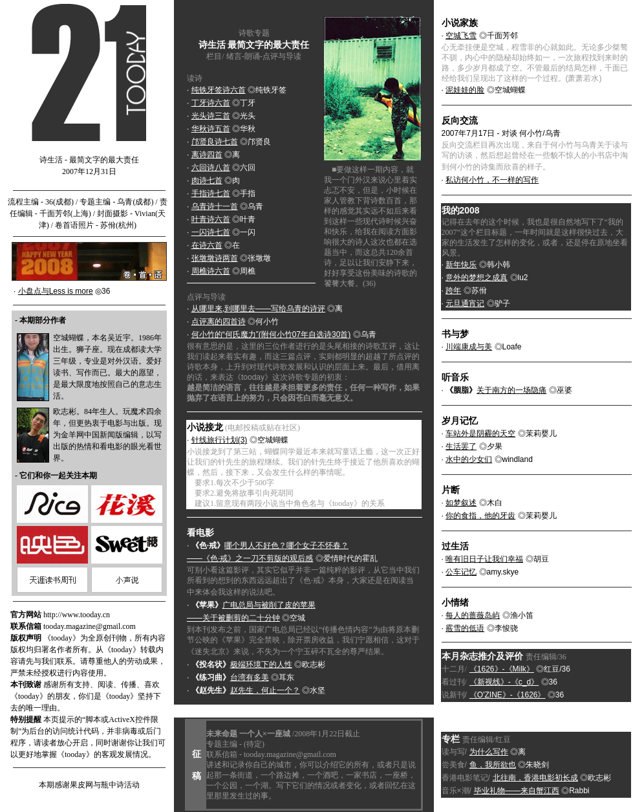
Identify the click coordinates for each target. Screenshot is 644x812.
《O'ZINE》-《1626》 (508, 695)
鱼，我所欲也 (493, 765)
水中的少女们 (469, 459)
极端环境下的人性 (261, 664)
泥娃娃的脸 (465, 90)
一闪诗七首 (211, 232)
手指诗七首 (211, 193)
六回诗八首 (211, 168)
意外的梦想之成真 (477, 278)
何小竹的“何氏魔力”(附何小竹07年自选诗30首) (271, 335)
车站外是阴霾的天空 (480, 433)
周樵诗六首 (211, 271)
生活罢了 (461, 446)
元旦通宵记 (465, 303)
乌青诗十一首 (215, 206)
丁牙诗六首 (211, 103)
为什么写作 (489, 752)
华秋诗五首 (211, 129)
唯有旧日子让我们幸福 (484, 559)
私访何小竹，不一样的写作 (492, 180)
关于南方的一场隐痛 (511, 390)
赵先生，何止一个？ (265, 690)
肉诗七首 (207, 181)
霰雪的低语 (465, 628)
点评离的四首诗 (219, 322)
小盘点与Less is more (56, 291)
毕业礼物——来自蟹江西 (517, 791)
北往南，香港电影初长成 (535, 778)
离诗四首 (207, 155)
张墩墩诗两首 (215, 258)
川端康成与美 (469, 347)
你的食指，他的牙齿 (480, 516)
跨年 (453, 291)
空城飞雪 (461, 36)
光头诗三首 (211, 116)
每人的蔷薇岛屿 (473, 615)
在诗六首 (207, 245)
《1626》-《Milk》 (502, 669)
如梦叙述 (461, 503)
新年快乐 (461, 265)
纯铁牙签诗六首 (219, 90)
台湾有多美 (250, 677)
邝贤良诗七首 (215, 142)
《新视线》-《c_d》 (504, 682)
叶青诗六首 (211, 219)
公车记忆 (461, 572)
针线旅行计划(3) (220, 440)
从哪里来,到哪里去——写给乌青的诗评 (258, 309)
